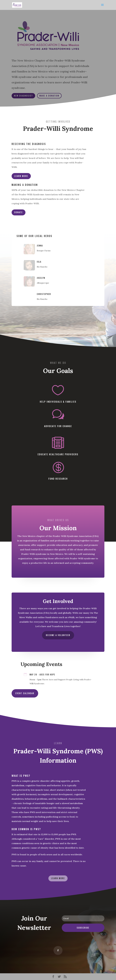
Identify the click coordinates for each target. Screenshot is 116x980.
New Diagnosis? (23, 96)
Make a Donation (49, 96)
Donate (19, 212)
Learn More (21, 176)
